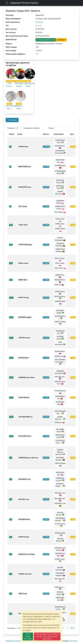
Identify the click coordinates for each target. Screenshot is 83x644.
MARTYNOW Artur (60, 161)
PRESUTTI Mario (60, 323)
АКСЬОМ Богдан (60, 540)
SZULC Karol (60, 268)
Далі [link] (72, 628)
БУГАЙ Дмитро (60, 317)
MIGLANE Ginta (60, 499)
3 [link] (67, 628)
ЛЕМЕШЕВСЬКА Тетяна (60, 608)
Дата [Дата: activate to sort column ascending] (72, 134)
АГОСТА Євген (60, 525)
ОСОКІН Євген (60, 147)
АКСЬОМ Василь (60, 514)
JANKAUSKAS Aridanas (60, 250)
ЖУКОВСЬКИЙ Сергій (60, 172)
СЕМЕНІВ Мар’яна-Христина (60, 452)
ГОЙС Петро (60, 588)
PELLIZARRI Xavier (60, 431)
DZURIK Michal (60, 293)
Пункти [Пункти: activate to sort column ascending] (46, 134)
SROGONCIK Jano (60, 474)
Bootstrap (74, 641)
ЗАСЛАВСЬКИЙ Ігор (60, 412)
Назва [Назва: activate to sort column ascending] (20, 134)
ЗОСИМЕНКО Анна (60, 332)
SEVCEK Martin (60, 352)
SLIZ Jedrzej (60, 212)
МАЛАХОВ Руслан (60, 181)
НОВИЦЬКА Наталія (60, 479)
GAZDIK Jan (60, 356)
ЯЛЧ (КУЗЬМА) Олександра (60, 362)
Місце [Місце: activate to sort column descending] (12, 134)
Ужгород (39, 22)
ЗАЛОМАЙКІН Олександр (60, 152)
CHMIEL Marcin (60, 230)
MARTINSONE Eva (60, 398)
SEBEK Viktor (60, 276)
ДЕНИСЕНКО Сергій (60, 436)
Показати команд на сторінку (24, 128)
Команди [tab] (12, 120)
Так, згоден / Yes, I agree (28, 636)
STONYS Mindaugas (60, 239)
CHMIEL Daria (60, 225)
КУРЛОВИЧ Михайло (60, 459)
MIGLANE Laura (60, 494)
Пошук (62, 128)
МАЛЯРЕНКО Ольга (60, 141)
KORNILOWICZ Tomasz (60, 208)
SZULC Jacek (60, 264)
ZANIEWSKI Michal (60, 202)
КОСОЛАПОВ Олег (60, 442)
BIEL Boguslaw (60, 580)
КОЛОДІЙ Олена (60, 338)
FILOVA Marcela (60, 392)
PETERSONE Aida (60, 403)
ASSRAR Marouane (60, 193)
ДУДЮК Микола (60, 418)
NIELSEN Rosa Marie (60, 555)
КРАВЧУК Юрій (60, 534)
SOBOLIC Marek (60, 464)
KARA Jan (59, 285)
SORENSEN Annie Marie (60, 372)
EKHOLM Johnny (60, 593)
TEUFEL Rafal (60, 220)
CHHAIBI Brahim (60, 167)
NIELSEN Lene (60, 378)
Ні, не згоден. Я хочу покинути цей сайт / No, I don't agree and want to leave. (47, 636)
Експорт (61, 40)
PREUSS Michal (60, 281)
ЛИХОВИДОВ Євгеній (60, 519)
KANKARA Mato (60, 302)
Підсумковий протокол (46, 40)
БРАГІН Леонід (60, 297)
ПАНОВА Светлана (60, 569)
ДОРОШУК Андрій (60, 485)
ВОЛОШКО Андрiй (60, 312)
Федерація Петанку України (24, 3)
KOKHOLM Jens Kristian (60, 549)
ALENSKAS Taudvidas (60, 245)
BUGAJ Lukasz (60, 259)
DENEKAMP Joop (60, 599)
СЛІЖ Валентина (60, 343)
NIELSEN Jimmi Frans (60, 383)
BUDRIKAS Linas (60, 505)
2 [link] (64, 628)
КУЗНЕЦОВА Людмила (60, 574)
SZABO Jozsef (60, 560)
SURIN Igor (59, 422)
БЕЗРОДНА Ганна (60, 187)
